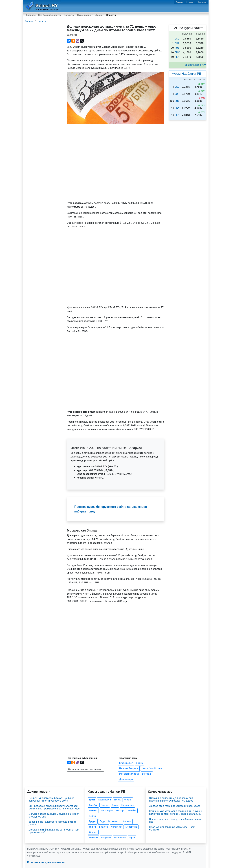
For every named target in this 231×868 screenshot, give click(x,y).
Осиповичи (120, 838)
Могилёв (93, 838)
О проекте (190, 2)
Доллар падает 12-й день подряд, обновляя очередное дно (54, 815)
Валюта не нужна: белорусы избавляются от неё (175, 821)
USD (177, 39)
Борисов (103, 827)
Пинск (117, 800)
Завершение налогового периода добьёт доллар (52, 823)
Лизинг (99, 15)
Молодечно (131, 827)
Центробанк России (152, 768)
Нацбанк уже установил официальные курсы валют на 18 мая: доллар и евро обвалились (175, 812)
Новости (111, 15)
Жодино (93, 832)
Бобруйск (106, 838)
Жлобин (132, 811)
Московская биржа (129, 774)
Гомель (93, 811)
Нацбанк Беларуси (129, 768)
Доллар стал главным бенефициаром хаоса (175, 806)
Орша (115, 805)
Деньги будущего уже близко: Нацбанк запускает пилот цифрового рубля (51, 799)
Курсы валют (85, 15)
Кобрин (128, 800)
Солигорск (117, 827)
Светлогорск (106, 811)
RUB (177, 48)
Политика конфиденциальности (46, 862)
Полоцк (105, 805)
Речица (93, 816)
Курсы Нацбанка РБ (186, 74)
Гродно (93, 821)
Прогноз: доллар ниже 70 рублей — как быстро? (172, 828)
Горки (132, 838)
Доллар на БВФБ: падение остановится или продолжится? (54, 831)
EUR (177, 43)
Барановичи (105, 800)
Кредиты (69, 15)
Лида (102, 821)
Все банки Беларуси (50, 15)
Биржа (139, 763)
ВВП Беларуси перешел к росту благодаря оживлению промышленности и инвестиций (55, 807)
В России (147, 774)
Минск (92, 827)
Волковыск (114, 821)
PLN (177, 57)
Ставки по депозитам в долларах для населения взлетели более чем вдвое (171, 799)
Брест (92, 800)
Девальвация (126, 779)
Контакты (202, 2)
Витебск (93, 805)
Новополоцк (127, 805)
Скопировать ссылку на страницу (85, 769)
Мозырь (121, 811)
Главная (179, 2)
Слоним (127, 821)
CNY (177, 52)
